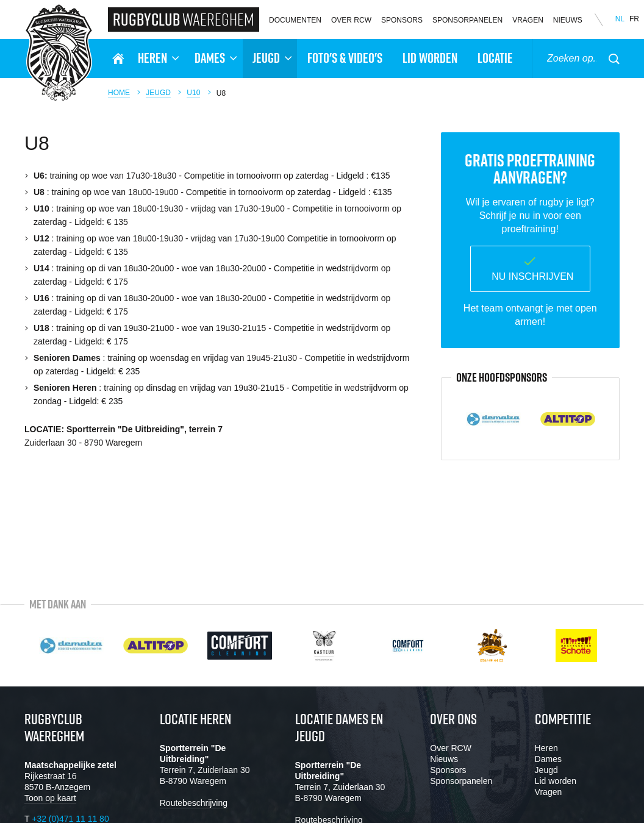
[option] (493, 419)
